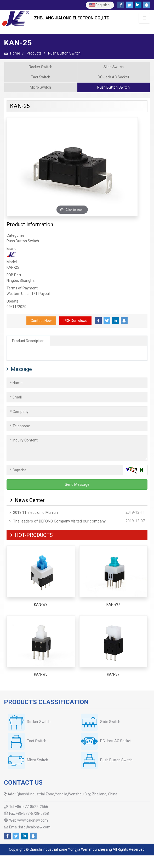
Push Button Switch (113, 87)
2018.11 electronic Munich (35, 513)
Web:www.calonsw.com (28, 820)
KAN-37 (113, 674)
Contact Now (41, 321)
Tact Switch (41, 77)
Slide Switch (114, 67)
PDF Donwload (75, 321)
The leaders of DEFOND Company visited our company (59, 521)
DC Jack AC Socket (113, 77)
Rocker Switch (41, 67)
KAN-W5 (41, 674)
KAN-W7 (113, 605)
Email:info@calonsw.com (30, 827)
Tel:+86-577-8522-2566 (29, 807)
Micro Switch (40, 87)
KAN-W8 (41, 605)
